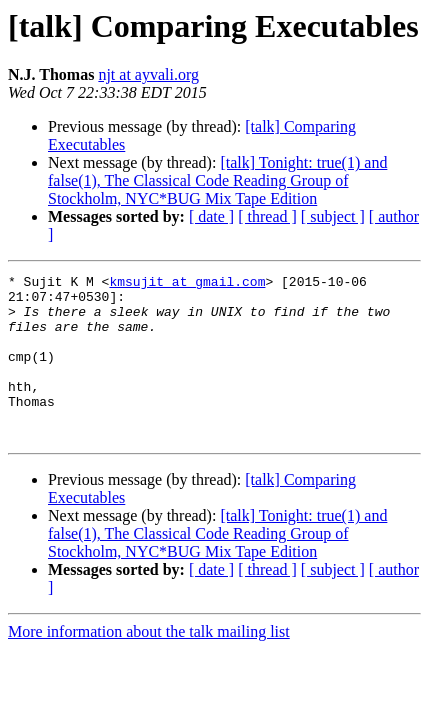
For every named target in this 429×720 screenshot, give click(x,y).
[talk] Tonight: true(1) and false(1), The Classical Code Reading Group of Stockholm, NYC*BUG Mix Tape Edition (217, 180)
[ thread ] (267, 216)
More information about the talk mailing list (149, 664)
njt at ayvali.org (148, 74)
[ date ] (211, 216)
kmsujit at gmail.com (187, 284)
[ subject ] (333, 216)
